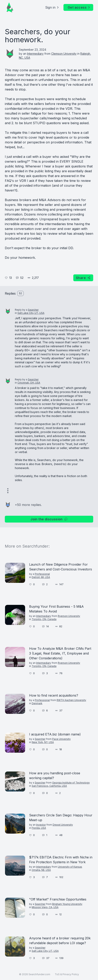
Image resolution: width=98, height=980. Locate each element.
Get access (79, 7)
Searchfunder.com (39, 974)
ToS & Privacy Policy (67, 974)
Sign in (52, 7)
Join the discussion (49, 519)
